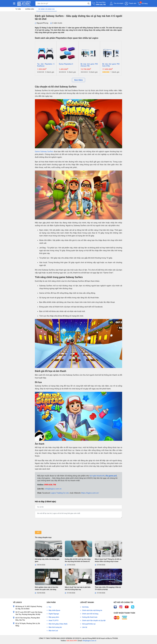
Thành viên (131, 4)
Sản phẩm (51, 602)
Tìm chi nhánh (116, 3)
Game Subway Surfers (44, 151)
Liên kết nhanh (87, 602)
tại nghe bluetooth (97, 476)
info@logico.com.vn (53, 489)
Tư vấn (18, 9)
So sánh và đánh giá (47, 9)
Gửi (38, 532)
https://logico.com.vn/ (90, 493)
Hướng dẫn (30, 9)
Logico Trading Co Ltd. (60, 493)
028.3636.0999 (71, 641)
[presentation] (51, 524)
